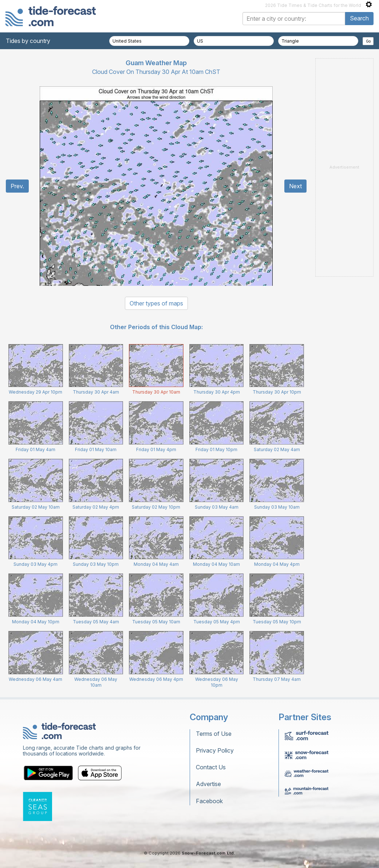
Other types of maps (156, 303)
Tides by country (28, 41)
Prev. (17, 186)
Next (295, 186)
